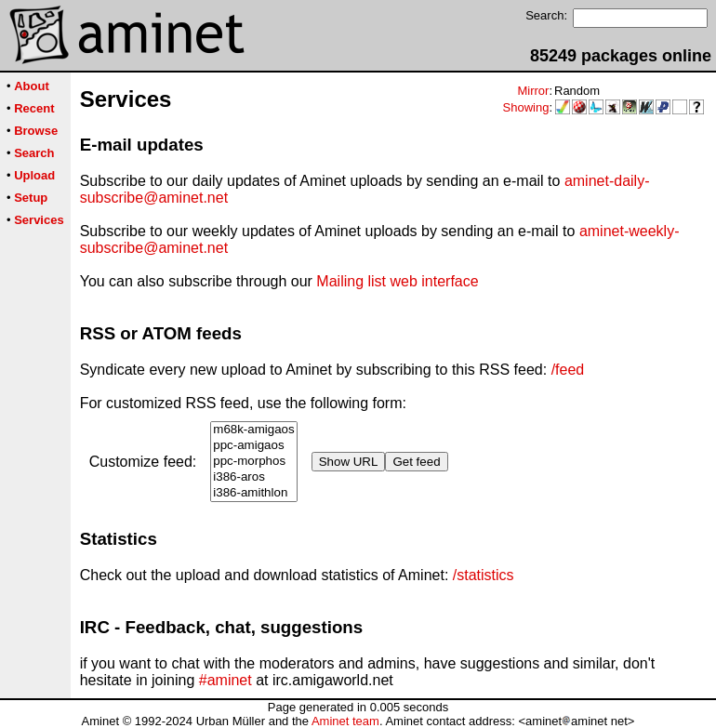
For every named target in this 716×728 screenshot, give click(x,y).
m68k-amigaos (253, 430)
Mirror (533, 91)
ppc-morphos (253, 462)
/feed (568, 370)
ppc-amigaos (253, 446)
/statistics (484, 575)
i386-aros (253, 477)
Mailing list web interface (397, 281)
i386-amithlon (253, 493)
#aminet (225, 680)
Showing (526, 107)
